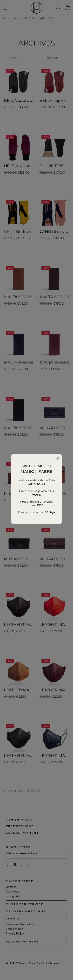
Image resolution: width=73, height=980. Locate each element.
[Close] (58, 458)
